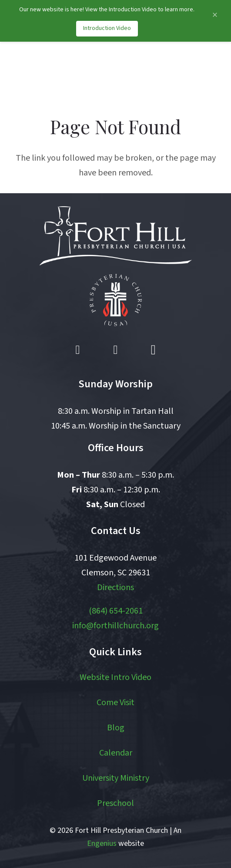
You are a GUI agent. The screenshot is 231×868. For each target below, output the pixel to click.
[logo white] (116, 236)
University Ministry (116, 778)
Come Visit (115, 703)
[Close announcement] (215, 15)
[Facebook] (78, 350)
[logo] (54, 72)
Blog (116, 728)
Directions (115, 587)
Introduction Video (107, 28)
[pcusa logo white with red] (116, 300)
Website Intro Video (115, 677)
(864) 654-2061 (116, 611)
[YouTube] (116, 350)
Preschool (115, 803)
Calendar (116, 753)
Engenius (102, 843)
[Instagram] (153, 350)
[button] (182, 72)
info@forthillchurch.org (115, 626)
